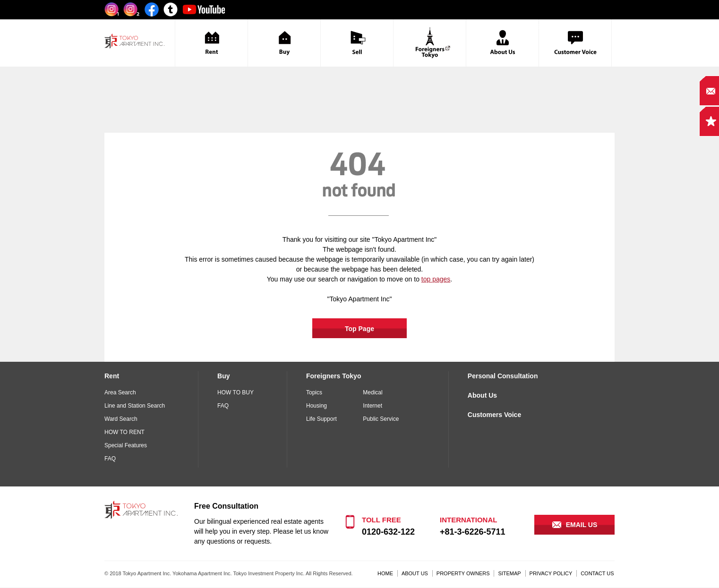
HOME (385, 573)
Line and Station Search (135, 406)
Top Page (359, 329)
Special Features (126, 445)
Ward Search (121, 419)
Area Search (120, 392)
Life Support (321, 419)
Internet (372, 406)
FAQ (110, 459)
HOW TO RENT (124, 432)
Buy (223, 376)
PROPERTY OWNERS (463, 573)
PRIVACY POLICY (551, 573)
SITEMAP (509, 573)
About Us (482, 395)
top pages (436, 279)
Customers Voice (494, 415)
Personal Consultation (503, 376)
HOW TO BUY (235, 392)
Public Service (381, 419)
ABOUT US (415, 573)
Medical (372, 392)
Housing (317, 406)
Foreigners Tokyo (334, 376)
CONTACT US (597, 573)
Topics (314, 392)
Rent (112, 376)
